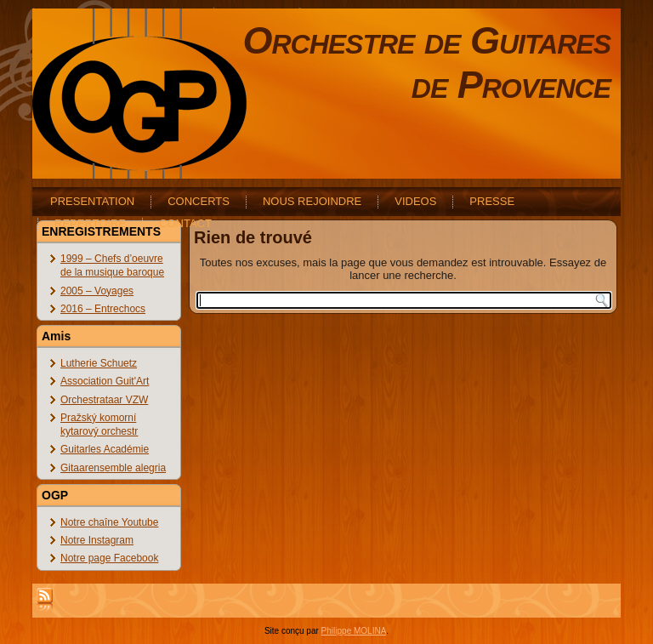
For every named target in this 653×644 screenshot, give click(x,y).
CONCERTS (199, 201)
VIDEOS (415, 201)
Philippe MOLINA (354, 631)
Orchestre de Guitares (426, 40)
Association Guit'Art (105, 381)
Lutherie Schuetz (99, 363)
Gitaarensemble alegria (113, 468)
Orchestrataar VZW (104, 400)
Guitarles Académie (105, 449)
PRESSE (492, 201)
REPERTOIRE (90, 223)
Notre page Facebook (109, 558)
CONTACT (185, 223)
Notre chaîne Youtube (109, 522)
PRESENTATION (92, 201)
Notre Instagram (97, 540)
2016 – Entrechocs (103, 309)
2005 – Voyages (97, 291)
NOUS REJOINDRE (312, 201)
